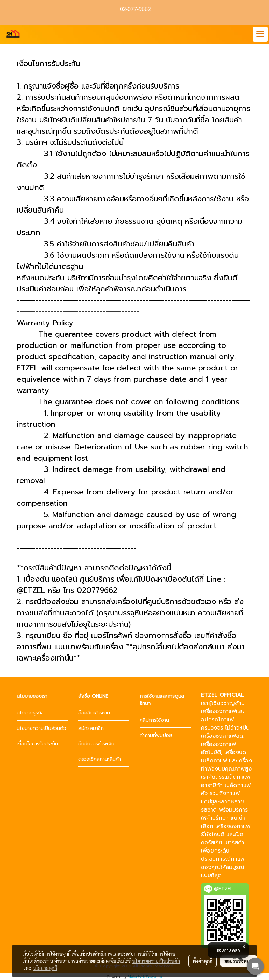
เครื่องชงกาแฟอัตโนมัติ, (218, 748)
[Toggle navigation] (260, 34)
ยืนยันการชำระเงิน (96, 744)
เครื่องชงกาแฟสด (222, 736)
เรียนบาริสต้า (229, 843)
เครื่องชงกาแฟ (218, 711)
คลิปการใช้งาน (154, 720)
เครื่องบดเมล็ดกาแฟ (224, 757)
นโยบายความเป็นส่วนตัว (41, 728)
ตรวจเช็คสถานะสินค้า (100, 759)
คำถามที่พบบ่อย (156, 736)
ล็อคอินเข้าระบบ (94, 713)
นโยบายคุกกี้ (45, 968)
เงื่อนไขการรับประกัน (37, 744)
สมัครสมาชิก (91, 728)
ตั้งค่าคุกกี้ (203, 961)
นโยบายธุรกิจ (30, 713)
